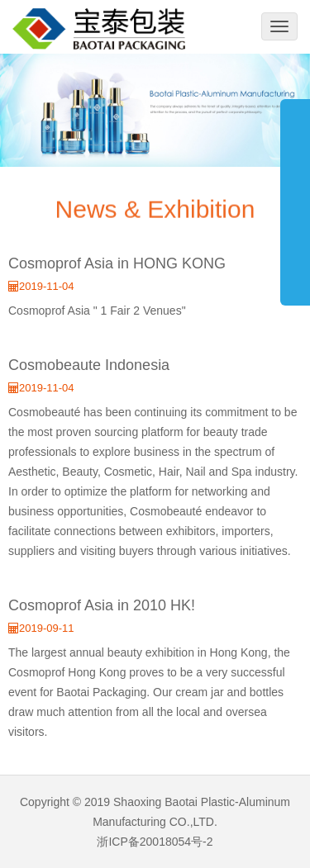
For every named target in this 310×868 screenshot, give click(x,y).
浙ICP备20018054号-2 (155, 842)
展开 (295, 193)
